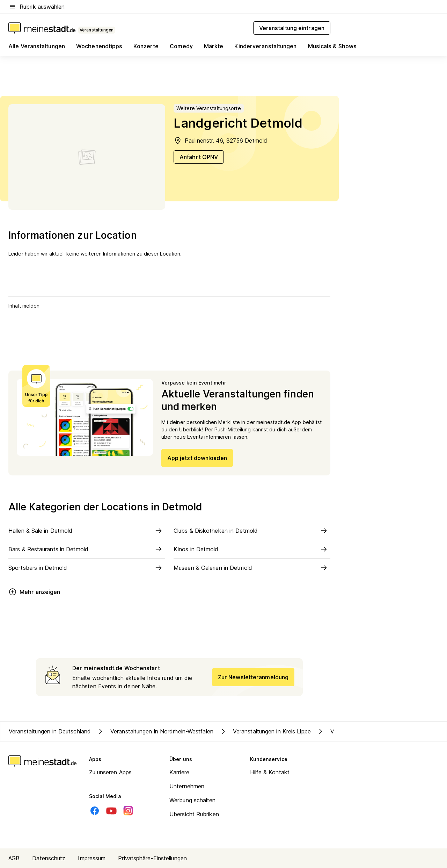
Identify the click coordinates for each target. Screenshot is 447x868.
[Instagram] (128, 811)
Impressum (92, 858)
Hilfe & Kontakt (270, 772)
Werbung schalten (193, 800)
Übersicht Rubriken (194, 814)
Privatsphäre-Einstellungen (152, 858)
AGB (14, 858)
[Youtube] (111, 811)
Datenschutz (49, 858)
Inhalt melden (24, 306)
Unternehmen (187, 786)
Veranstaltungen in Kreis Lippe (265, 731)
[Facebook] (95, 811)
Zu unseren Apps (111, 772)
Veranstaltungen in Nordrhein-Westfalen (155, 731)
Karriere (179, 772)
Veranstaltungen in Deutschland (50, 731)
